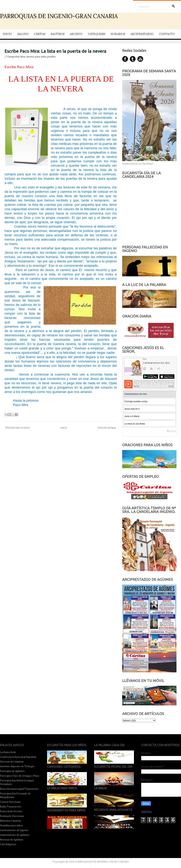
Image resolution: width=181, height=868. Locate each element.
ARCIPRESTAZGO (142, 34)
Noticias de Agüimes (12, 840)
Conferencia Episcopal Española (18, 757)
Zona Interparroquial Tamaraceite (19, 789)
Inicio (64, 428)
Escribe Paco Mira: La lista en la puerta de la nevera (55, 51)
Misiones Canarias (10, 821)
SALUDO (23, 34)
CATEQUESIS (96, 34)
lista (23, 57)
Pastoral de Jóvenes (11, 811)
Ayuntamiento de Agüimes (15, 835)
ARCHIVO (76, 34)
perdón (51, 57)
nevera (30, 57)
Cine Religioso (8, 844)
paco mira (41, 57)
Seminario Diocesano (12, 816)
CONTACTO (167, 34)
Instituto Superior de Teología (17, 766)
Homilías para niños (11, 825)
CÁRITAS (40, 34)
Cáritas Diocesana (10, 802)
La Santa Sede (8, 752)
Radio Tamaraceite (11, 807)
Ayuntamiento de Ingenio (14, 830)
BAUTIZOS (58, 34)
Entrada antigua (107, 428)
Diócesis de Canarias (12, 762)
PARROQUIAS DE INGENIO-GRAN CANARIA (59, 16)
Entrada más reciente (18, 428)
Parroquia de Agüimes (12, 771)
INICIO (7, 34)
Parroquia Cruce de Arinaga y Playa (20, 776)
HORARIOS (118, 34)
